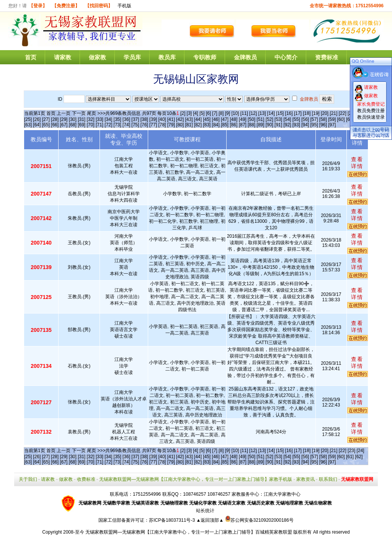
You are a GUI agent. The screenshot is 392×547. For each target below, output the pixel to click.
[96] (323, 125)
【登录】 (38, 6)
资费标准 (327, 57)
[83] (207, 125)
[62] (359, 457)
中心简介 (286, 57)
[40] (162, 119)
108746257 (219, 494)
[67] (64, 125)
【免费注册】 (66, 6)
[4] (195, 113)
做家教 (97, 57)
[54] (287, 119)
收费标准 (86, 479)
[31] (82, 119)
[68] (73, 125)
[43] (189, 119)
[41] (171, 119)
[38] (144, 119)
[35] (118, 119)
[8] (221, 113)
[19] (316, 113)
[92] (287, 125)
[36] (126, 119)
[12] (253, 113)
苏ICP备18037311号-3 (172, 520)
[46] (216, 119)
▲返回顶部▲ (210, 520)
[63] (28, 125)
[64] (37, 125)
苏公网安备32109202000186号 (259, 520)
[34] (108, 119)
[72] (108, 125)
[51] (260, 119)
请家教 (63, 57)
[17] (298, 113)
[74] (126, 125)
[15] (280, 113)
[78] (162, 125)
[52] (269, 119)
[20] (325, 113)
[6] (208, 113)
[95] (314, 125)
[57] (314, 119)
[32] (91, 119)
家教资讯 (305, 479)
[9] (228, 113)
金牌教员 (245, 57)
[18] (307, 113)
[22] (343, 113)
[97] (332, 125)
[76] (144, 125)
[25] (28, 119)
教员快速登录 (371, 117)
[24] (360, 451)
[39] (153, 119)
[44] (198, 119)
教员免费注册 (371, 111)
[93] (296, 125)
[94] (305, 125)
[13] (262, 113)
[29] (64, 119)
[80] (180, 125)
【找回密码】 (99, 6)
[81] (189, 125)
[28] (55, 119)
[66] (55, 125)
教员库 (167, 57)
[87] (243, 125)
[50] (252, 119)
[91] (278, 125)
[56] (305, 119)
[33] (100, 119)
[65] (46, 125)
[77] (153, 125)
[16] (289, 113)
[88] (252, 125)
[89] (260, 125)
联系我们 (328, 479)
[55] (296, 119)
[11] (244, 113)
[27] (46, 119)
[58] (323, 119)
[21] (333, 113)
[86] (234, 125)
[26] (37, 119)
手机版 (124, 6)
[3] (189, 113)
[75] (135, 125)
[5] (202, 113)
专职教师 (205, 57)
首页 (31, 57)
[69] (82, 125)
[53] (278, 119)
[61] (350, 457)
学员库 (132, 57)
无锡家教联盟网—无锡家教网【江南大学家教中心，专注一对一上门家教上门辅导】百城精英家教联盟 (189, 532)
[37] (135, 119)
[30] (73, 119)
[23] (351, 451)
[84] (216, 125)
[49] (243, 119)
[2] (183, 113)
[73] (118, 125)
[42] (180, 119)
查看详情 (357, 163)
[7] (215, 113)
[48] (234, 119)
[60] (341, 119)
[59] (332, 119)
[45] (207, 119)
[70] (91, 125)
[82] (198, 125)
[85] (225, 125)
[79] (171, 125)
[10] (235, 113)
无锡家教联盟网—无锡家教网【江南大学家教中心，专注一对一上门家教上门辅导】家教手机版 (196, 479)
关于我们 (28, 479)
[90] (269, 125)
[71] (100, 125)
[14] (271, 113)
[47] (225, 119)
